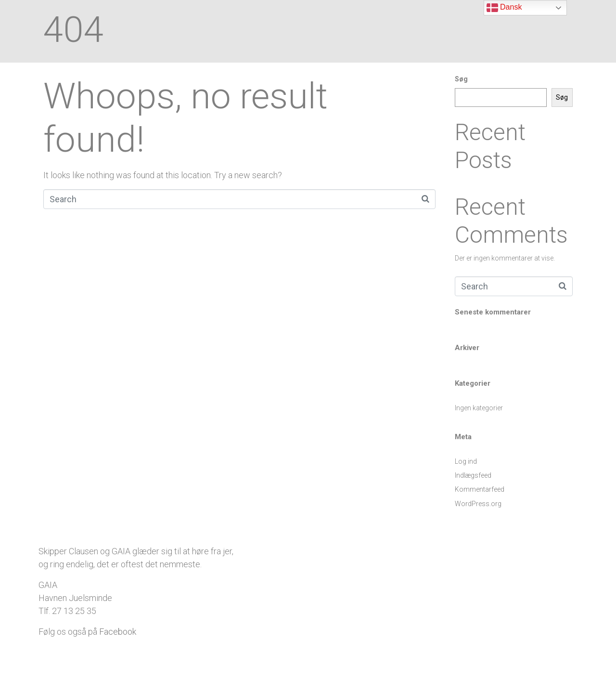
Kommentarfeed (480, 489)
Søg (461, 79)
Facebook (118, 632)
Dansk (504, 8)
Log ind (466, 461)
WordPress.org (478, 504)
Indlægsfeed (473, 475)
